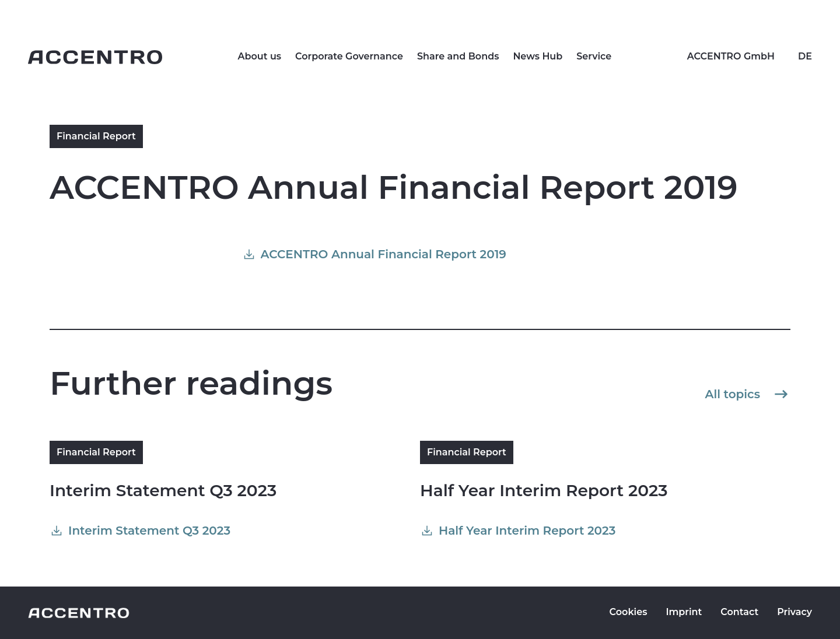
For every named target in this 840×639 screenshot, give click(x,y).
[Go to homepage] (95, 57)
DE (805, 56)
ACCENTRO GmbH (731, 56)
